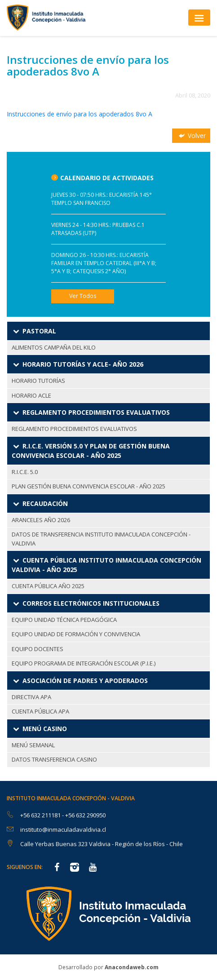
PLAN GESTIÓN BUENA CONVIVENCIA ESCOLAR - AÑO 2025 (89, 486)
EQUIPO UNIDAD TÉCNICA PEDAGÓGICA (64, 620)
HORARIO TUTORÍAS (38, 381)
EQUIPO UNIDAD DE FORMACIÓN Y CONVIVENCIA (76, 634)
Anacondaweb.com (132, 967)
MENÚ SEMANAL (33, 745)
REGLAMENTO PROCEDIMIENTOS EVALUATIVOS (74, 429)
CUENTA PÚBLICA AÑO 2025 (48, 586)
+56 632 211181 (41, 815)
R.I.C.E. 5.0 (25, 472)
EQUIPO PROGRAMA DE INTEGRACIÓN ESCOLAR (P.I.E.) (84, 663)
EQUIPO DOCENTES (38, 649)
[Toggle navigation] (199, 17)
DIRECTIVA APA (31, 697)
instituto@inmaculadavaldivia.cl (63, 829)
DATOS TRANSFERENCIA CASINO (54, 759)
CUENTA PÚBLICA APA (40, 711)
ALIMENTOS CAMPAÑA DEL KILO (54, 347)
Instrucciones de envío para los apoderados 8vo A (80, 114)
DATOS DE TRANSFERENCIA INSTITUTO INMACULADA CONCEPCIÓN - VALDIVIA (101, 539)
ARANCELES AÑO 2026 (41, 520)
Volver (191, 135)
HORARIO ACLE (31, 395)
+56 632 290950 (85, 815)
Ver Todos (83, 296)
